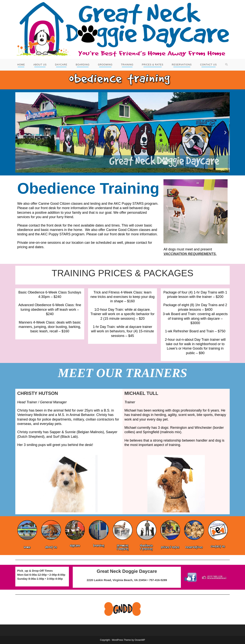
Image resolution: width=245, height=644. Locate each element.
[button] (20, 132)
